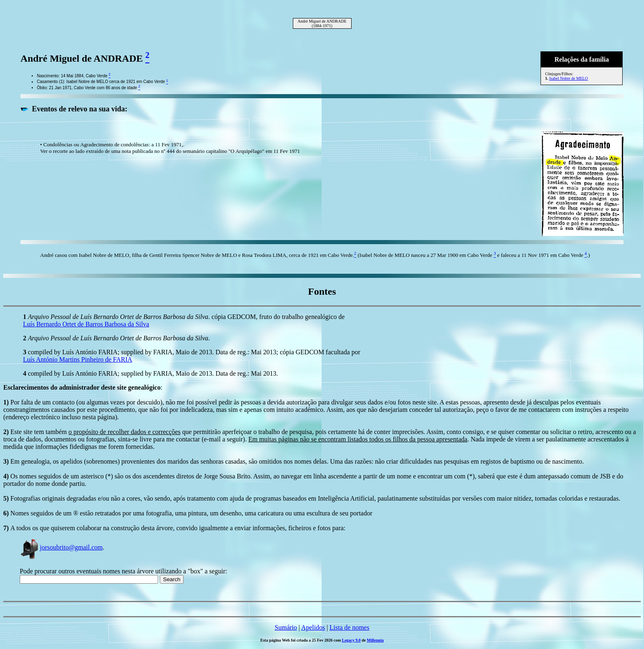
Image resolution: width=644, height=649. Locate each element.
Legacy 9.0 (352, 640)
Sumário (286, 627)
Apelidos (313, 627)
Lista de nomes (349, 627)
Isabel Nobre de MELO (568, 78)
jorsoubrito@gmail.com (61, 547)
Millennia (375, 640)
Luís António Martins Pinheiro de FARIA (78, 359)
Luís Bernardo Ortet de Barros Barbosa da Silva (86, 324)
